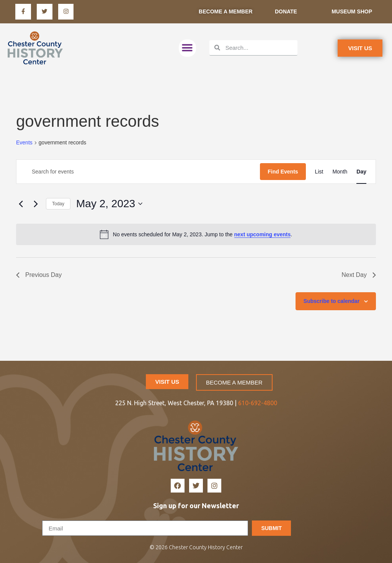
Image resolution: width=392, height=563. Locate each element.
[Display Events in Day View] (361, 172)
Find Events (283, 172)
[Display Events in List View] (319, 172)
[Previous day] (21, 204)
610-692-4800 (258, 403)
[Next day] (36, 204)
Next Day (359, 275)
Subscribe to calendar (332, 301)
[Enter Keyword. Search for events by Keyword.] (138, 172)
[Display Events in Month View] (340, 172)
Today (58, 204)
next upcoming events (263, 234)
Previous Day (39, 275)
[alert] (196, 234)
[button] (187, 48)
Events (24, 142)
